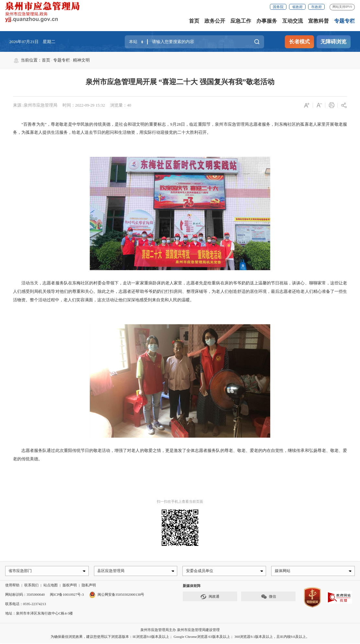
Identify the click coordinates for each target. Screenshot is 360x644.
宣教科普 (319, 21)
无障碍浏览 (333, 42)
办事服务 (267, 21)
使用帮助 (12, 586)
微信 (268, 598)
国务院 (278, 7)
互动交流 (293, 21)
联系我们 (31, 586)
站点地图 (51, 586)
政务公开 (215, 21)
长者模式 (299, 42)
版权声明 (70, 586)
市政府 (316, 7)
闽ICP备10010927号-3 (67, 595)
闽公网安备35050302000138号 (117, 595)
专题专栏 (344, 21)
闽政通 (210, 598)
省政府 (297, 7)
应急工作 (241, 21)
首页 (194, 21)
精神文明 (81, 60)
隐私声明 (89, 586)
